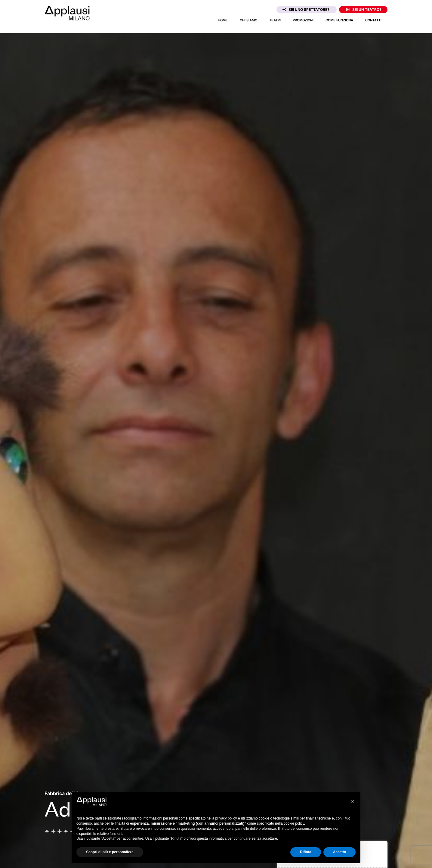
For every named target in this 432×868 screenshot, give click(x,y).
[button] (353, 801)
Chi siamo (248, 20)
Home (223, 20)
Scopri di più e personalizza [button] (110, 852)
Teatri (275, 20)
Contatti (373, 20)
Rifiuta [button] (305, 852)
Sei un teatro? (364, 9)
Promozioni (303, 20)
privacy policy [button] (226, 818)
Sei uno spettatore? (306, 9)
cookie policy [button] (294, 823)
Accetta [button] (339, 852)
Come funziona (339, 20)
